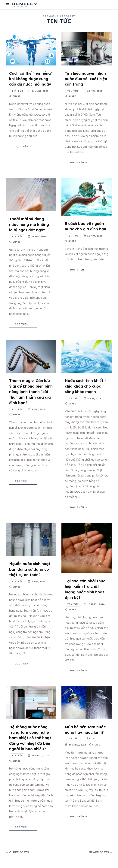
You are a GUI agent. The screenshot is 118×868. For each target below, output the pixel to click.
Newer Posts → (101, 852)
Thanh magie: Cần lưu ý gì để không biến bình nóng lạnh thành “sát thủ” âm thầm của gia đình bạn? (31, 392)
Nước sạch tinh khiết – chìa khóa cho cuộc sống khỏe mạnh (86, 386)
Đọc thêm (22, 147)
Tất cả (90, 738)
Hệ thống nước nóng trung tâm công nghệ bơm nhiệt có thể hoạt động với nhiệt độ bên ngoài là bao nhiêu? (30, 738)
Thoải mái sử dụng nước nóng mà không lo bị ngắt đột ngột (29, 224)
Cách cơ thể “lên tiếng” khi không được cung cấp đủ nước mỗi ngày (31, 79)
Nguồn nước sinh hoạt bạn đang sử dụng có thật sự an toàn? (30, 569)
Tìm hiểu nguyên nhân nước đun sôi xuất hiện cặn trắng (86, 79)
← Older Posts (17, 852)
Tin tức (17, 91)
